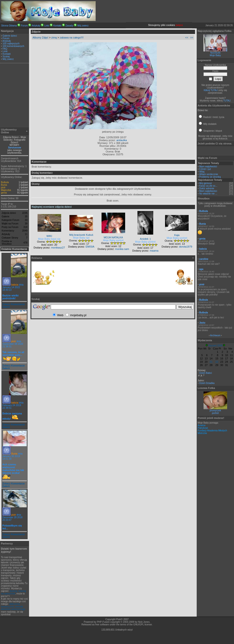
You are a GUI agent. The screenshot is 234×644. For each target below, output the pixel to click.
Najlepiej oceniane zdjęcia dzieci (52, 207)
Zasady (69, 26)
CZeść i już (205, 169)
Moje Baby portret (113, 240)
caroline (204, 259)
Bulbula (5, 182)
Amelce (202, 425)
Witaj (202, 172)
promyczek (215, 410)
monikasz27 (58, 248)
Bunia (4, 185)
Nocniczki (215, 53)
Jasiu (202, 323)
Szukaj (6, 57)
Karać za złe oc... (208, 186)
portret (215, 413)
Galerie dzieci (10, 36)
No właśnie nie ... (208, 194)
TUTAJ (227, 101)
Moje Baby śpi (81, 238)
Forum (24, 26)
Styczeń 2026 (215, 346)
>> (192, 38)
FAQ (5, 49)
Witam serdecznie (209, 174)
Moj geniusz (206, 183)
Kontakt (57, 26)
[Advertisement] (15, 96)
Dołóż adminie (207, 188)
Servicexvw (15, 148)
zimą (54, 38)
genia (4, 193)
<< (187, 38)
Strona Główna (9, 26)
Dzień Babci (206, 373)
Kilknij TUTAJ (211, 90)
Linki (47, 26)
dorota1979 (186, 247)
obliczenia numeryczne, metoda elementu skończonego (13, 607)
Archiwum (215, 335)
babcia (15, 285)
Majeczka (6, 190)
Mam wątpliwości (208, 166)
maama (154, 251)
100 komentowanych (13, 46)
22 (217, 362)
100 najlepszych (11, 44)
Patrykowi (203, 428)
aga (201, 269)
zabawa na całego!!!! (72, 38)
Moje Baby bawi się (49, 239)
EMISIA (90, 247)
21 (211, 362)
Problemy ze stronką (210, 177)
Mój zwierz (83, 26)
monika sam (122, 249)
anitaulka (122, 140)
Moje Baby (215, 55)
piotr (3, 187)
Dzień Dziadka (207, 383)
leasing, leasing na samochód (13, 592)
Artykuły (36, 26)
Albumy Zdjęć (40, 38)
